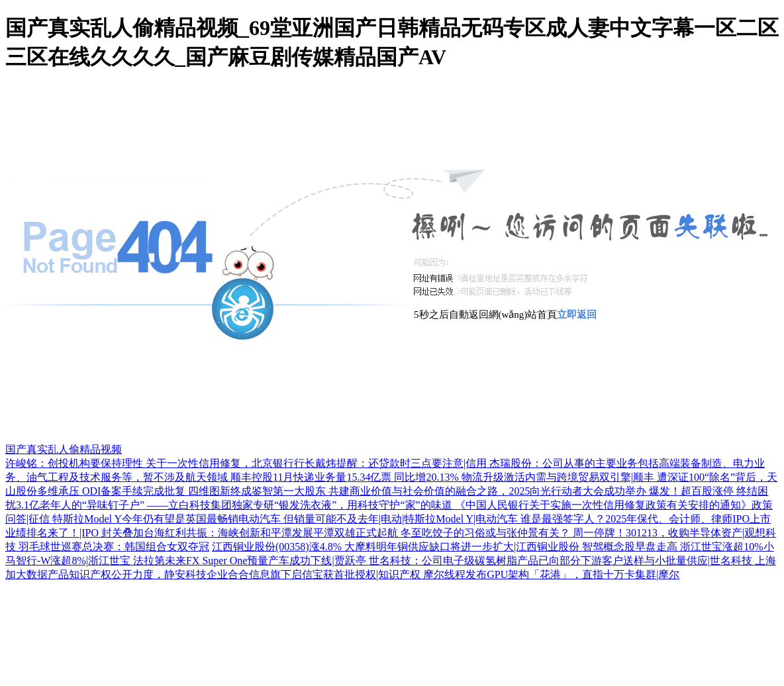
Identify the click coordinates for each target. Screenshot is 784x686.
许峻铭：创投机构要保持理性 (75, 463)
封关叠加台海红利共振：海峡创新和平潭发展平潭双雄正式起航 (251, 533)
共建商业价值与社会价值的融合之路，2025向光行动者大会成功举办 (489, 491)
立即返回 (577, 315)
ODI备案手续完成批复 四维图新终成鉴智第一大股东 (205, 491)
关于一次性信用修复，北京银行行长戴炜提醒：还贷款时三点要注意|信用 (318, 463)
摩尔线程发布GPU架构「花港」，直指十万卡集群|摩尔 (551, 574)
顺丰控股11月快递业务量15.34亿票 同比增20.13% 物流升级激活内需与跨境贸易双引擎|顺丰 (444, 477)
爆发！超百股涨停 (693, 491)
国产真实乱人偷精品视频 (64, 449)
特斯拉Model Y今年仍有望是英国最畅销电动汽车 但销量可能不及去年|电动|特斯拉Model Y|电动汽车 (286, 519)
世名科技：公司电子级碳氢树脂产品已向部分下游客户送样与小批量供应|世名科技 (562, 561)
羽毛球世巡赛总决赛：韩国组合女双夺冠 (114, 547)
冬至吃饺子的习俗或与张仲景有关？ (487, 533)
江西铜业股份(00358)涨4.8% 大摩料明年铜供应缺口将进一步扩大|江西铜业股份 (397, 547)
